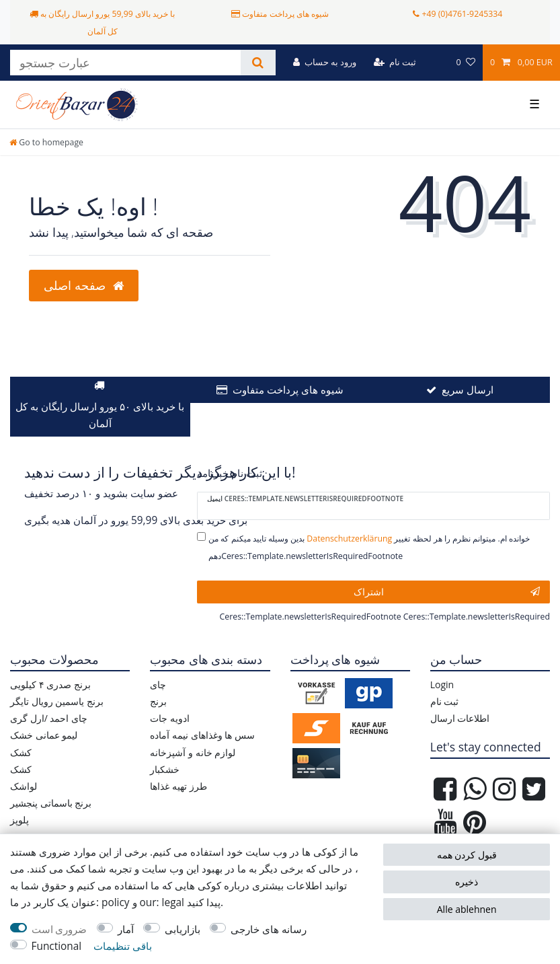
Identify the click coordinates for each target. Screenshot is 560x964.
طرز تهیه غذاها (178, 786)
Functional (57, 946)
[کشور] (436, 62)
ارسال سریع (468, 390)
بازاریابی (183, 929)
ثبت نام (445, 701)
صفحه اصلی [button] (84, 285)
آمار (126, 929)
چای (158, 684)
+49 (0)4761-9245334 (462, 14)
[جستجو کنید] (258, 63)
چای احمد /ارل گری (49, 718)
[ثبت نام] (395, 62)
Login (442, 684)
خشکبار (165, 769)
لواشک (24, 786)
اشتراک (447, 592)
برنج (158, 701)
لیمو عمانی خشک (44, 735)
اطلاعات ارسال (460, 718)
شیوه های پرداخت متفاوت (288, 390)
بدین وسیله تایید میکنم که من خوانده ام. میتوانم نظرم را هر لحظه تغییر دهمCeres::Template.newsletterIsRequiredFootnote (369, 547)
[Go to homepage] (46, 142)
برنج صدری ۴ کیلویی (50, 684)
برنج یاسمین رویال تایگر (57, 701)
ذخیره (467, 882)
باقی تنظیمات (123, 946)
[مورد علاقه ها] (465, 62)
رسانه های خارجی (269, 929)
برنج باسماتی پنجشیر (51, 803)
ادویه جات (170, 718)
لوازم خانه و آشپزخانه (193, 752)
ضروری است (59, 929)
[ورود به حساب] (325, 62)
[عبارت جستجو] (125, 63)
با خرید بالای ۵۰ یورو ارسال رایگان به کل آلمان (100, 415)
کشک (21, 752)
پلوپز (19, 820)
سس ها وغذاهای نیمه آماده (202, 735)
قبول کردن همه (467, 855)
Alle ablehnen (467, 909)
